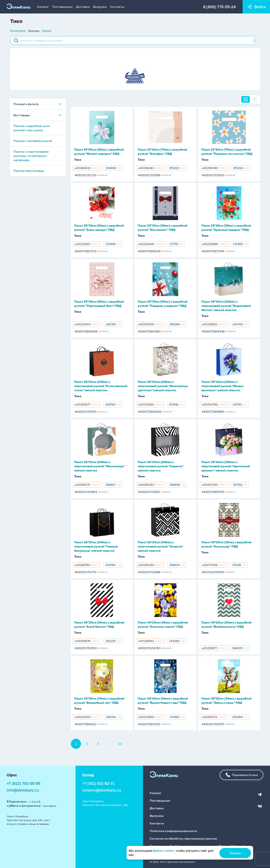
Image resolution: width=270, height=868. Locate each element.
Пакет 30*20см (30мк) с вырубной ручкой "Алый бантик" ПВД (99, 624)
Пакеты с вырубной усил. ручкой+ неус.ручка (32, 128)
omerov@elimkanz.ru (102, 790)
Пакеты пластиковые (29, 171)
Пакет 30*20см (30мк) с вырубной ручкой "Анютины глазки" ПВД (163, 624)
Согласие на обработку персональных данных (184, 838)
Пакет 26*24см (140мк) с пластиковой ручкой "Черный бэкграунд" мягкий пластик (96, 546)
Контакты (117, 7)
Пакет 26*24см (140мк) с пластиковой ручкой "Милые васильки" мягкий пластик (222, 386)
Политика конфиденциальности (173, 831)
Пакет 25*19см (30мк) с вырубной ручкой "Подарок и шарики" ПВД (163, 304)
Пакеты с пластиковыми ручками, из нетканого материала (31, 156)
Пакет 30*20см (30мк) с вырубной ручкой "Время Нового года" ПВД (163, 700)
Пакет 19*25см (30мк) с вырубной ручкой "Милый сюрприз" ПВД (99, 152)
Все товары (22, 115)
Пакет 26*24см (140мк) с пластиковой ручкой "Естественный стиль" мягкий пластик (101, 386)
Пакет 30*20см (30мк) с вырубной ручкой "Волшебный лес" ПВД (99, 700)
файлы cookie (163, 851)
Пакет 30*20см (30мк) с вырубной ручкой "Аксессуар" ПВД (227, 544)
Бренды (34, 31)
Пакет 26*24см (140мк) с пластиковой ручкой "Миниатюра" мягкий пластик (99, 466)
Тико (78, 160)
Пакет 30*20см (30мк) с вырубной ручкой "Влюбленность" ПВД (227, 624)
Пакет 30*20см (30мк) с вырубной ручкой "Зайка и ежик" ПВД (227, 700)
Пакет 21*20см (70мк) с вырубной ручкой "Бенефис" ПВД (163, 152)
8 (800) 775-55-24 (219, 7)
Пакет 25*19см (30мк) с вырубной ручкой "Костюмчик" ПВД (163, 228)
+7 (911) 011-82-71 (98, 783)
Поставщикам (62, 7)
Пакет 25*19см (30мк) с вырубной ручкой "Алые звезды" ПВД (99, 228)
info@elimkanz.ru (23, 790)
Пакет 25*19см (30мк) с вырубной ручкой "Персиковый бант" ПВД (99, 304)
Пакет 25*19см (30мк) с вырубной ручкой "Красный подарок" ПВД (226, 228)
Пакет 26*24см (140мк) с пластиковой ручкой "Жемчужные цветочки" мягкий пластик (163, 386)
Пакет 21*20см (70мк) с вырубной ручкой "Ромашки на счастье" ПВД (227, 152)
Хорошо (235, 853)
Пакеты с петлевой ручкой (33, 141)
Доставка (83, 7)
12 (120, 744)
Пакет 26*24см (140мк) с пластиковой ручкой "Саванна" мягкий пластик (161, 466)
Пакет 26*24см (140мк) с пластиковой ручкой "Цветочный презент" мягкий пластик (226, 466)
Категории (18, 31)
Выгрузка (100, 7)
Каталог (43, 7)
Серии (47, 31)
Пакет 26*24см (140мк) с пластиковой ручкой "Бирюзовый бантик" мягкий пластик (226, 306)
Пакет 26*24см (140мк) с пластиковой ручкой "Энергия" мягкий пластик (161, 546)
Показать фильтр (26, 104)
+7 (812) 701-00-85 (24, 783)
